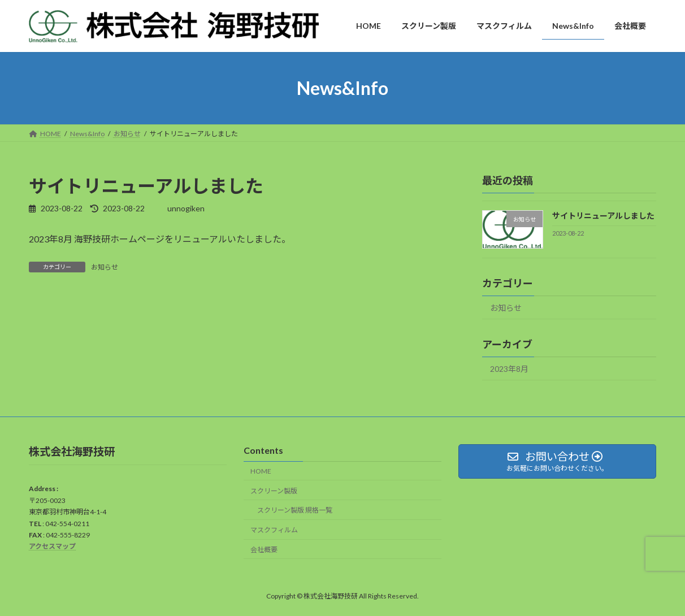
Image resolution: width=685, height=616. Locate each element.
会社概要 (264, 550)
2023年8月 (509, 369)
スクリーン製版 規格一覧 (295, 510)
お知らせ (105, 267)
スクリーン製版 (274, 491)
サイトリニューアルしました (603, 216)
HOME (261, 471)
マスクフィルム (274, 530)
